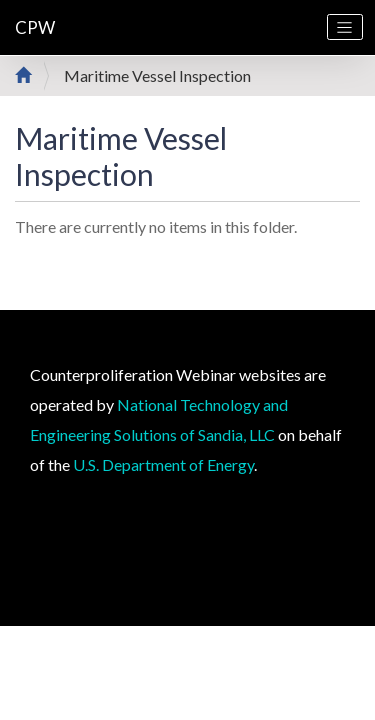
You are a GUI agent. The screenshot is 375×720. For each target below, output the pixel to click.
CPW (35, 27)
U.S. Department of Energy (163, 464)
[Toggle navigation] (345, 27)
